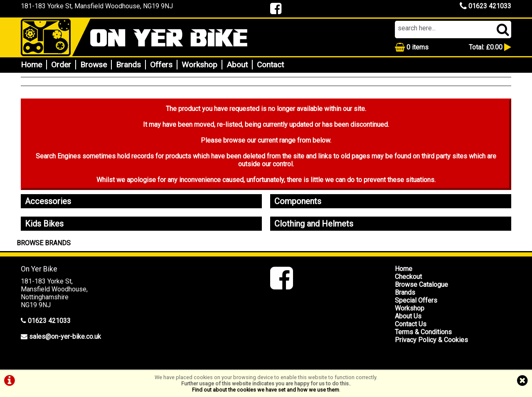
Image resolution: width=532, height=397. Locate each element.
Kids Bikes (44, 224)
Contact (270, 65)
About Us (408, 316)
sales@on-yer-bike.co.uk (65, 337)
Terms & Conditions (423, 332)
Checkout (408, 277)
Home (31, 65)
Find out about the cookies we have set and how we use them (266, 390)
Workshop (199, 65)
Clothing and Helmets (314, 224)
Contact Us (411, 324)
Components (298, 201)
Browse (94, 65)
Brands (128, 65)
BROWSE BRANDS (44, 243)
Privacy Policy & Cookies (431, 340)
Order (61, 65)
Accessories (48, 201)
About (237, 65)
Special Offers (416, 300)
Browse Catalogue (421, 285)
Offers (161, 65)
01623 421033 (485, 6)
